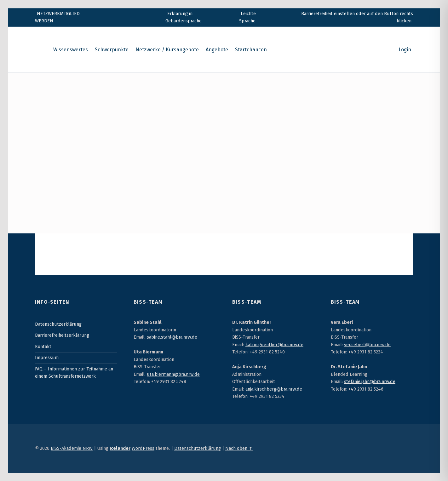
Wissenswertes (71, 50)
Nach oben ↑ (239, 448)
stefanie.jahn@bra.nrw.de (370, 381)
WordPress (143, 448)
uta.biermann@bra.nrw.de (173, 374)
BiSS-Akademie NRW (72, 448)
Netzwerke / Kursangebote (167, 50)
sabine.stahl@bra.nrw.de (172, 337)
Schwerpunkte (112, 50)
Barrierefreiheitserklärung (62, 335)
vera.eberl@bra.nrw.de (367, 345)
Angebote (217, 50)
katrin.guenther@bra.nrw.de (274, 345)
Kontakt (43, 346)
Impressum (47, 358)
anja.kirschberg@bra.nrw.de (274, 389)
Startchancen (251, 50)
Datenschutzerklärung (58, 324)
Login (405, 50)
